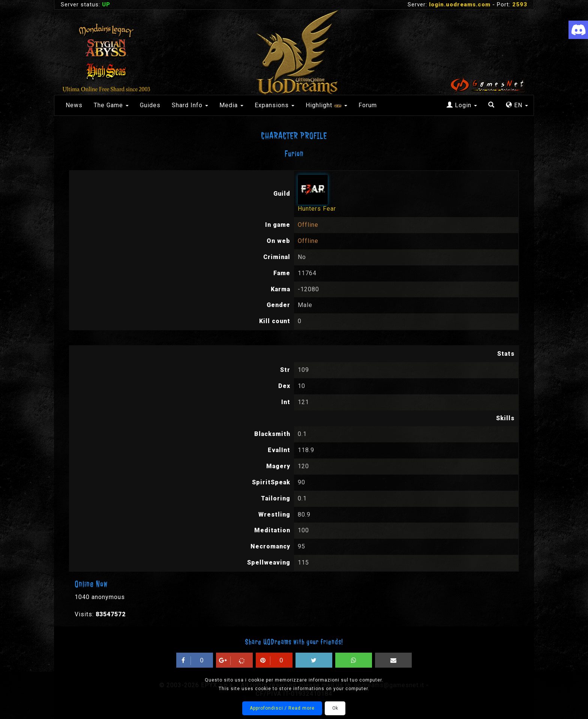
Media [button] (231, 105)
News (74, 105)
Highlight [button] (326, 105)
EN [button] (517, 105)
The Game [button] (111, 105)
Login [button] (462, 105)
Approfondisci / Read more (282, 708)
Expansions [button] (274, 105)
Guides (150, 105)
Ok (335, 708)
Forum (368, 105)
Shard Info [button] (190, 105)
